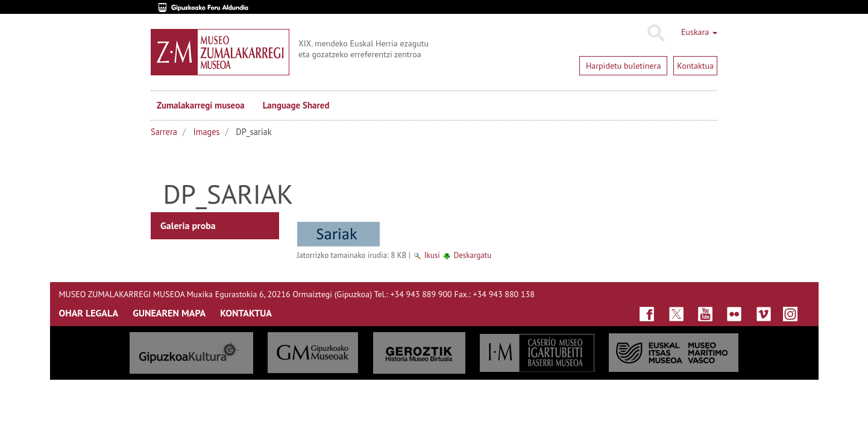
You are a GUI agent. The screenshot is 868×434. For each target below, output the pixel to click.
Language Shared (296, 105)
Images (207, 132)
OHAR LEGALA (89, 313)
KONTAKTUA (246, 313)
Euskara (699, 32)
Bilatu (656, 33)
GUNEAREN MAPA (169, 313)
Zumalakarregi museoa (201, 105)
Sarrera (164, 132)
